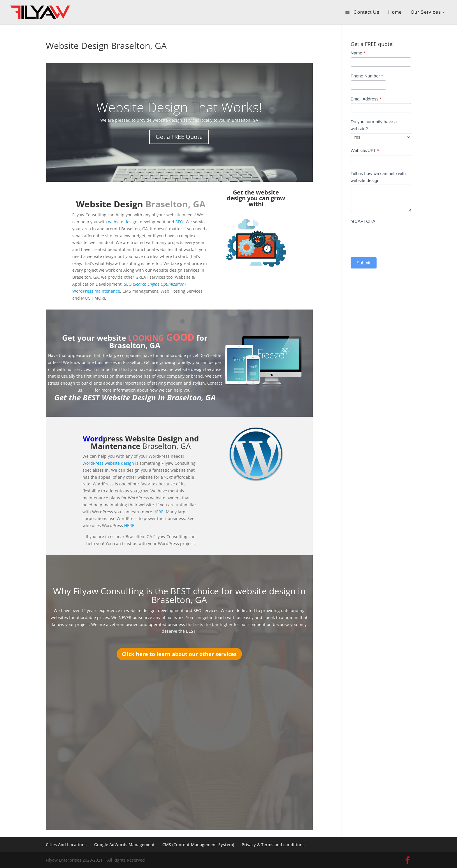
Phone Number (367, 76)
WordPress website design (108, 463)
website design (123, 222)
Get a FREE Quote (179, 137)
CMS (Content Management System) (198, 845)
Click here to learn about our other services (179, 654)
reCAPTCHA (363, 221)
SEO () (155, 284)
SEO (179, 222)
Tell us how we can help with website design (378, 177)
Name (358, 53)
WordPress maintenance (96, 291)
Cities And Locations (66, 845)
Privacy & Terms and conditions (273, 845)
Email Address (366, 99)
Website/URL (365, 150)
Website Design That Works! (179, 107)
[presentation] (395, 237)
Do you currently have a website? (374, 125)
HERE (88, 390)
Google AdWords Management (124, 845)
